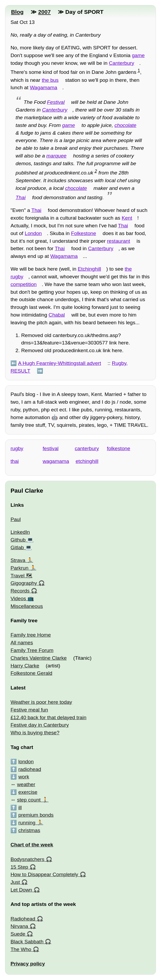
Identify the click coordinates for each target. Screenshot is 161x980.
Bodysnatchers (27, 859)
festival (51, 448)
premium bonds (36, 815)
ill (20, 808)
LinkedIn (20, 532)
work (24, 777)
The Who (21, 949)
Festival (56, 102)
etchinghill (87, 461)
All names (22, 643)
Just (15, 882)
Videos (18, 598)
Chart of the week (32, 845)
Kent (127, 218)
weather (26, 784)
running (27, 823)
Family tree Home (31, 635)
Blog (17, 12)
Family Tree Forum (32, 650)
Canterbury (121, 63)
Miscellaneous (27, 606)
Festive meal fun (29, 710)
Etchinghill (89, 269)
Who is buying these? (35, 733)
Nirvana (19, 926)
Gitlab (17, 547)
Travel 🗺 (21, 576)
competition (23, 284)
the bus (50, 80)
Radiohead (23, 919)
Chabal (57, 315)
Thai (21, 197)
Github (18, 540)
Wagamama (44, 88)
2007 (44, 12)
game (138, 55)
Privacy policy (28, 964)
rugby (17, 448)
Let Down (21, 890)
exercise (28, 792)
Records (20, 591)
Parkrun (19, 568)
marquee (57, 156)
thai (15, 461)
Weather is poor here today (41, 702)
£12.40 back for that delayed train (48, 717)
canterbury (87, 448)
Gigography (24, 583)
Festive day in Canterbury (40, 725)
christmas (29, 830)
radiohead (30, 769)
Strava (18, 560)
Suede (18, 934)
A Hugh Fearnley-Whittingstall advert (60, 363)
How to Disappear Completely (44, 874)
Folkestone (84, 233)
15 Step (19, 867)
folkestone (118, 448)
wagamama (56, 461)
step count (29, 800)
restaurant (118, 241)
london (26, 762)
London (33, 233)
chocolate (125, 125)
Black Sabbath (27, 942)
